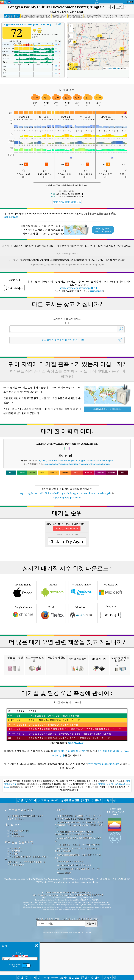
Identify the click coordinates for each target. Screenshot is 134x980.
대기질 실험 (13, 943)
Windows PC (111, 627)
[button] (122, 50)
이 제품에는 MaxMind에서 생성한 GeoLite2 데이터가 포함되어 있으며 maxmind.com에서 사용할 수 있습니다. (79, 934)
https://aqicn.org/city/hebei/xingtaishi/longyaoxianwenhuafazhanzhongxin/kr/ (67, 264)
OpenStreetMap (114, 68)
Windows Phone (82, 627)
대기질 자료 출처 (15, 958)
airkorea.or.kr (76, 852)
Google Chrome (23, 650)
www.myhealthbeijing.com (104, 873)
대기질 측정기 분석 (16, 946)
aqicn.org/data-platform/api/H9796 (79, 288)
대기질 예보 (13, 963)
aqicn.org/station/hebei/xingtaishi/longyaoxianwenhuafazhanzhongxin (77, 464)
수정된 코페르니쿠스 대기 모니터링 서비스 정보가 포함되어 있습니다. (78, 959)
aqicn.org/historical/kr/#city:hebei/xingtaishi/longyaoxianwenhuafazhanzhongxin (66, 493)
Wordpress (82, 650)
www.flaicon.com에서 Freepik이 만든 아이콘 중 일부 (78, 966)
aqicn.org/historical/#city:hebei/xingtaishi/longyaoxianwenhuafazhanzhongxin (76, 460)
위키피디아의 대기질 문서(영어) (70, 861)
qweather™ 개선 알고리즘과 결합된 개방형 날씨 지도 (78, 949)
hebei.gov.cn (11, 217)
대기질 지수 (33, 24)
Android (52, 627)
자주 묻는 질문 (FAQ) (19, 952)
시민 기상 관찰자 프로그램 (69, 954)
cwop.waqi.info (93, 954)
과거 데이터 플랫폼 (16, 974)
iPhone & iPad (23, 627)
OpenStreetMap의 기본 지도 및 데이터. (75, 975)
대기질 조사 (13, 934)
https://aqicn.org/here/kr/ (67, 253)
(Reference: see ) (67, 836)
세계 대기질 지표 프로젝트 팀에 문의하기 (25, 925)
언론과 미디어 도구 (16, 928)
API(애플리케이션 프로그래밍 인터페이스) (26, 971)
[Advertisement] (67, 522)
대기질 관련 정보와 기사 (18, 940)
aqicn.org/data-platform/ (67, 497)
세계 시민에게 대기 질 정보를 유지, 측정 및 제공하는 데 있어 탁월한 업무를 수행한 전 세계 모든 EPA (78, 926)
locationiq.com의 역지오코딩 (70, 971)
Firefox (52, 650)
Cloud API (111, 649)
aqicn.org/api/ (96, 291)
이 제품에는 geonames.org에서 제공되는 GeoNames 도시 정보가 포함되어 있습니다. (74, 942)
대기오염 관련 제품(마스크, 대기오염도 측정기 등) (26, 967)
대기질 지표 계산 (15, 960)
